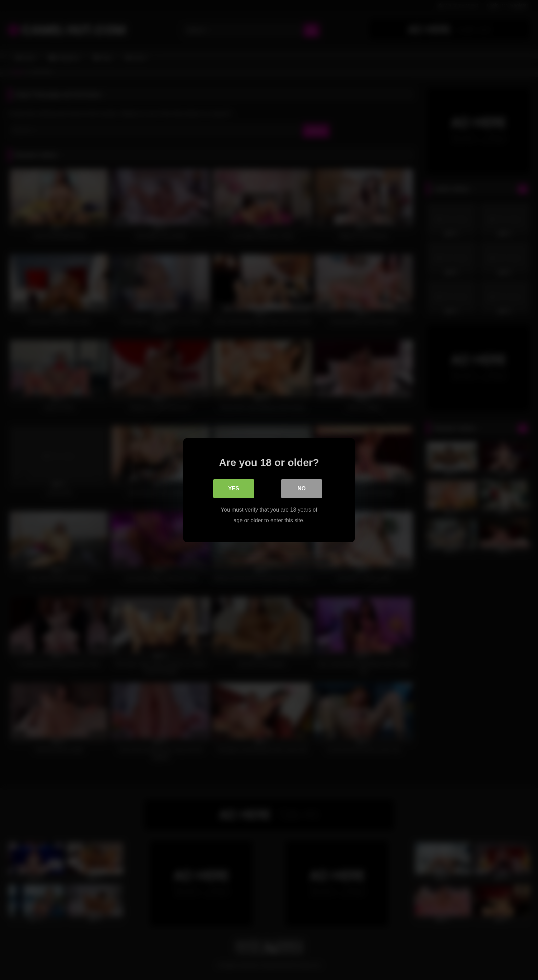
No (302, 488)
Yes (234, 488)
